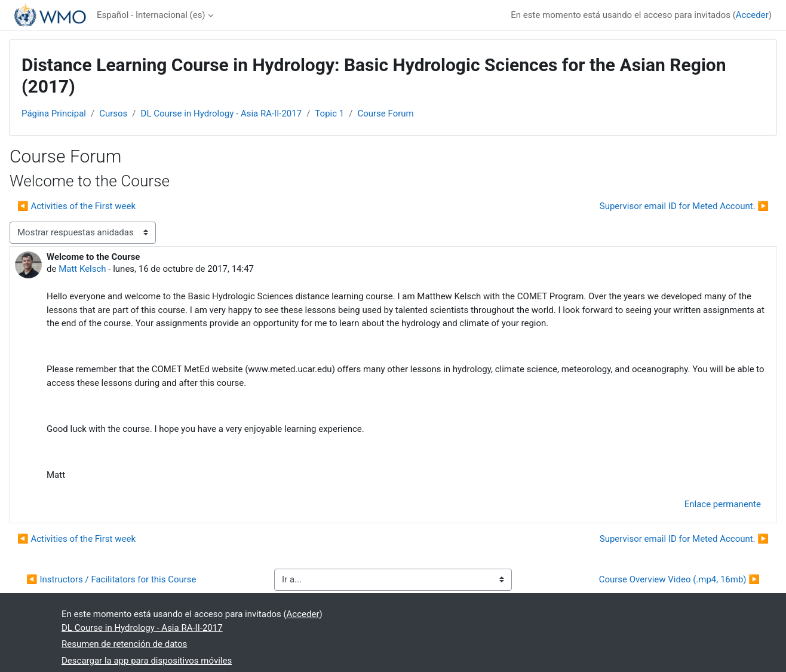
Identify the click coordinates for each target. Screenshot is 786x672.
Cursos (113, 113)
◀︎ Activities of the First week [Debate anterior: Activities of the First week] (76, 206)
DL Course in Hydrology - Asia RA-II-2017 (222, 113)
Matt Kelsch (82, 269)
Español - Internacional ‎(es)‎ (151, 15)
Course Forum (385, 113)
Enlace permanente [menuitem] (723, 504)
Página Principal (54, 113)
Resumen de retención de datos (124, 644)
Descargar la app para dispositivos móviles (147, 661)
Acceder (752, 15)
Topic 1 (329, 113)
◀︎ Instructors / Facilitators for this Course (111, 579)
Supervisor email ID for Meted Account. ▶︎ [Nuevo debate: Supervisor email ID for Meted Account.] (684, 206)
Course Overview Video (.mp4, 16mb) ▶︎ (679, 579)
